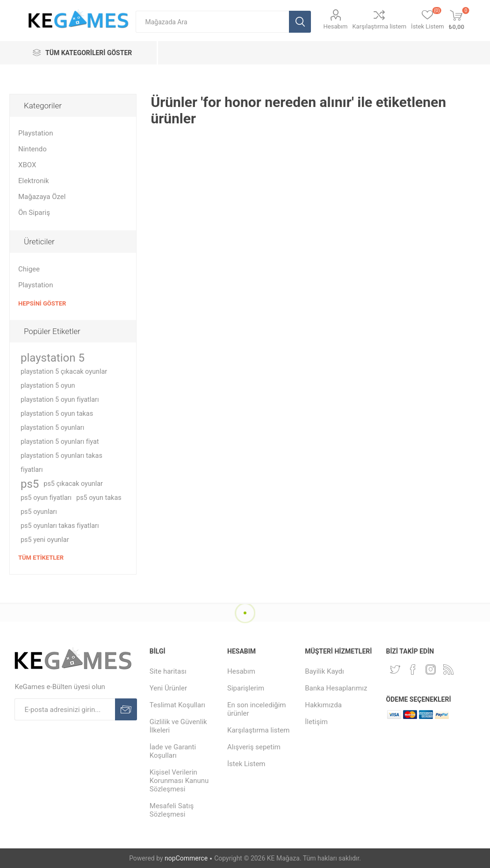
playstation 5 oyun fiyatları (60, 400)
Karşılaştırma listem (379, 26)
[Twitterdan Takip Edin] (395, 669)
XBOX (27, 165)
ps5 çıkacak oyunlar (73, 484)
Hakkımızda (323, 705)
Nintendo (32, 149)
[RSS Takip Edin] (448, 669)
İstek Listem (246, 764)
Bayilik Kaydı (324, 671)
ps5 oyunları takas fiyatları (60, 526)
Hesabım (336, 26)
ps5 (30, 484)
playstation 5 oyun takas (57, 414)
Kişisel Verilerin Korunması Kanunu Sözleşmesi (179, 781)
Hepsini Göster (42, 303)
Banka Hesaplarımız (336, 688)
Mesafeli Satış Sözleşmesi (172, 810)
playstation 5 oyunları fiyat (60, 442)
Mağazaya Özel (42, 197)
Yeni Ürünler (168, 688)
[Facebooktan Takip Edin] (413, 669)
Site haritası (168, 671)
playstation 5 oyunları (52, 428)
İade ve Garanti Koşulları (173, 751)
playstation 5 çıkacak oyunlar (64, 372)
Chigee (29, 269)
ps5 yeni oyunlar (45, 540)
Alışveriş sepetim (254, 747)
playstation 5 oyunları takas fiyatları (61, 463)
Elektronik (34, 181)
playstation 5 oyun (48, 386)
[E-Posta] (65, 709)
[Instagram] (431, 669)
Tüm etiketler (41, 558)
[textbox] (212, 22)
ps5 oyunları (39, 512)
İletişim (316, 722)
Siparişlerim (246, 688)
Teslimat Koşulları (177, 705)
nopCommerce (186, 858)
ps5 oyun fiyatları (46, 498)
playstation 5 (53, 358)
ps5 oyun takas (99, 498)
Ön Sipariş (34, 213)
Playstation (36, 133)
